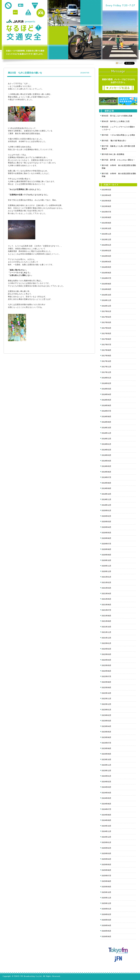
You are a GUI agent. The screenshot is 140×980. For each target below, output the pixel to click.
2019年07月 (106, 477)
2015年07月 (106, 212)
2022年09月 (106, 688)
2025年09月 (106, 887)
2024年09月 (106, 820)
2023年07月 (106, 743)
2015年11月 (106, 234)
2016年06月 (106, 273)
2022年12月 (106, 704)
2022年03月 (106, 654)
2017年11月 (106, 367)
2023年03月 (106, 721)
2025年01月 (106, 842)
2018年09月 (106, 422)
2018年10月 (106, 428)
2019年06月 (106, 472)
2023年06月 (106, 737)
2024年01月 (106, 776)
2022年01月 (106, 643)
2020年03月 (106, 522)
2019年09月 (106, 488)
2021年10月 (106, 627)
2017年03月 (106, 322)
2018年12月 (106, 439)
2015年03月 (106, 190)
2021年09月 (106, 621)
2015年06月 (106, 206)
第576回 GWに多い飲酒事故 (113, 154)
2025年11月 (106, 898)
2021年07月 (106, 610)
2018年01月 (106, 378)
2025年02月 (106, 848)
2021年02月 (106, 582)
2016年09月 (106, 289)
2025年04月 (106, 859)
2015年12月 (106, 240)
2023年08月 (106, 748)
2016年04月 (106, 262)
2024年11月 (106, 831)
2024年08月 (106, 815)
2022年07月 (106, 676)
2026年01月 (106, 909)
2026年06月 (106, 936)
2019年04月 (106, 461)
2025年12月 (106, 903)
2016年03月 (106, 256)
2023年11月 (106, 765)
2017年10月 (106, 361)
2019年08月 (106, 483)
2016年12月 (106, 306)
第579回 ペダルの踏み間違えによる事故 (118, 135)
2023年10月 (106, 759)
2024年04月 (106, 793)
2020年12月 (106, 571)
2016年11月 (106, 300)
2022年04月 (106, 660)
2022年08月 (106, 682)
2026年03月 (106, 920)
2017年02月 (106, 317)
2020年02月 (106, 516)
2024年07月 (106, 809)
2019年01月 (106, 444)
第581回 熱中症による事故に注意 (116, 121)
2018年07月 (106, 411)
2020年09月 (106, 555)
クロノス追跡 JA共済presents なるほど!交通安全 (24, 33)
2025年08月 (106, 881)
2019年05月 (106, 466)
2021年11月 (106, 632)
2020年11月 (106, 566)
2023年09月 (106, 754)
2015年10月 (106, 228)
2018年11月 (106, 433)
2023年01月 (106, 710)
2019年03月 (106, 455)
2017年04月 (106, 328)
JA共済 (15, 21)
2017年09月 (106, 356)
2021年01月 (106, 577)
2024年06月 (106, 804)
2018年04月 (106, 394)
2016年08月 (106, 284)
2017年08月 (106, 350)
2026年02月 (106, 914)
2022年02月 (106, 649)
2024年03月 (106, 787)
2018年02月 (106, 383)
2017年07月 (106, 345)
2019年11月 (106, 499)
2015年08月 (106, 217)
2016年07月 (106, 278)
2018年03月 (106, 389)
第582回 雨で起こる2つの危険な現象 (117, 116)
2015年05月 (106, 201)
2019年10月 (106, 494)
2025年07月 (106, 876)
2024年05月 (106, 798)
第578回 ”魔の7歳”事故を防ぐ (114, 141)
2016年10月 (106, 295)
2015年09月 (106, 223)
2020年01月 (106, 510)
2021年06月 (106, 605)
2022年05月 (106, 665)
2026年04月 (106, 925)
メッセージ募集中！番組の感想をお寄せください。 (118, 81)
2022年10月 (106, 693)
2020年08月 (106, 549)
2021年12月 (106, 638)
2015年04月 (106, 195)
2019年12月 (106, 505)
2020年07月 (106, 544)
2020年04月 (106, 527)
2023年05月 (106, 732)
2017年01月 (106, 311)
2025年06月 (106, 870)
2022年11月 (106, 699)
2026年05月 (106, 931)
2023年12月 (106, 771)
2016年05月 (106, 267)
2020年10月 (106, 560)
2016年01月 (106, 245)
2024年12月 (106, 837)
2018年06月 (106, 405)
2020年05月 (106, 533)
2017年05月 (106, 333)
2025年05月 (106, 865)
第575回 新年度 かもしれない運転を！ (118, 160)
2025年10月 (106, 892)
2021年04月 (106, 594)
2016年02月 (106, 251)
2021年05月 (106, 599)
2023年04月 (106, 726)
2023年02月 (106, 715)
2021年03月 (106, 588)
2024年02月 (106, 782)
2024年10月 (106, 826)
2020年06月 (106, 538)
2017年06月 (106, 339)
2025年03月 (106, 853)
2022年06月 (106, 671)
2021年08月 (106, 616)
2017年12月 (106, 372)
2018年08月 (106, 417)
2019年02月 (106, 450)
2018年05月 (106, 400)
